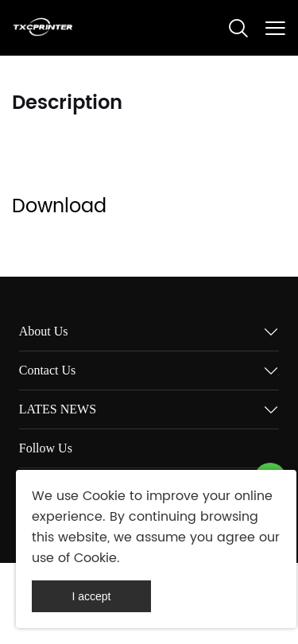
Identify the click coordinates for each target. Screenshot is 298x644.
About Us (44, 331)
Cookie (104, 496)
